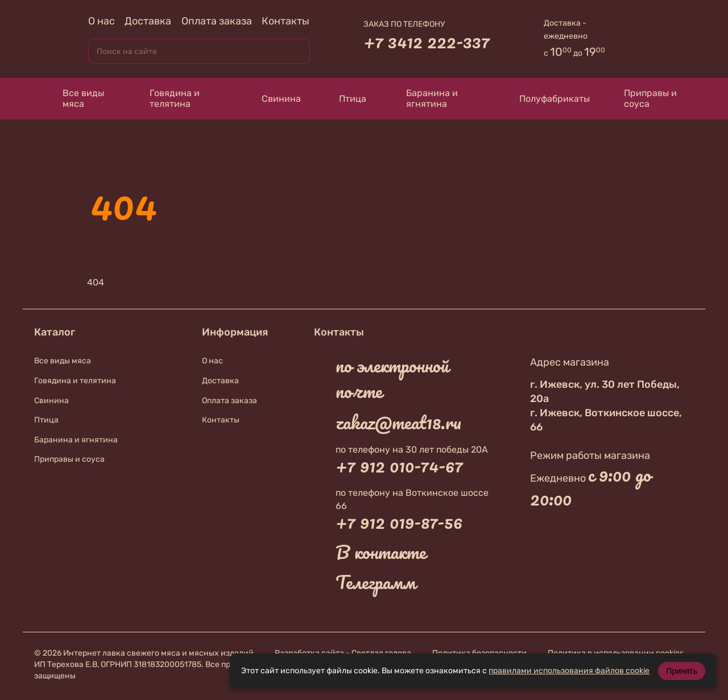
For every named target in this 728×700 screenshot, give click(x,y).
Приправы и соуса (645, 98)
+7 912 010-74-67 (399, 466)
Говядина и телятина (166, 98)
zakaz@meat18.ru (398, 423)
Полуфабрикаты (544, 98)
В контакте (381, 552)
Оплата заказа (217, 21)
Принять (682, 671)
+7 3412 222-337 (427, 42)
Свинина (270, 99)
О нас (102, 21)
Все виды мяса (75, 98)
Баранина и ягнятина (423, 98)
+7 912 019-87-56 (399, 522)
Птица (345, 98)
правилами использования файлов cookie (569, 671)
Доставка (148, 21)
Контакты (286, 21)
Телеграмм (376, 582)
